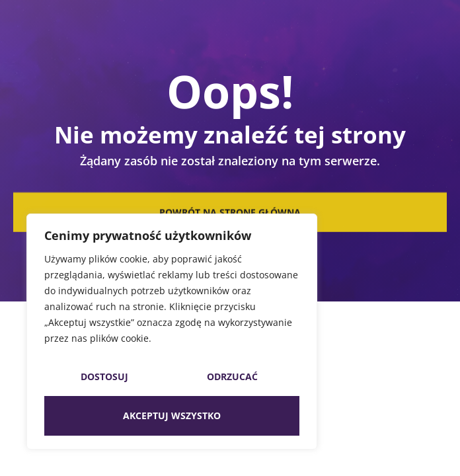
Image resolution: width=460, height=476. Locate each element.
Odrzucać (232, 377)
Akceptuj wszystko (172, 416)
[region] (172, 332)
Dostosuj (104, 377)
